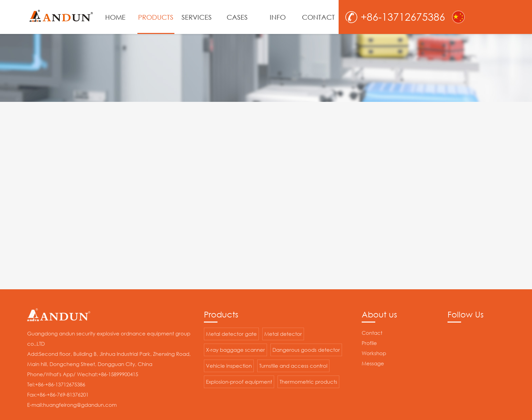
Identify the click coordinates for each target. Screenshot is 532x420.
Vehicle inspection (229, 366)
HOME (115, 17)
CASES (237, 17)
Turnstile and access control (293, 366)
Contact (372, 333)
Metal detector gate (231, 334)
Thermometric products (308, 382)
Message (373, 363)
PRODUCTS (156, 17)
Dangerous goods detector (306, 350)
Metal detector (283, 334)
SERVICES (197, 17)
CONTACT (318, 17)
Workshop (374, 353)
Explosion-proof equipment (239, 382)
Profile (369, 343)
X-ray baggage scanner (235, 350)
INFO (278, 17)
